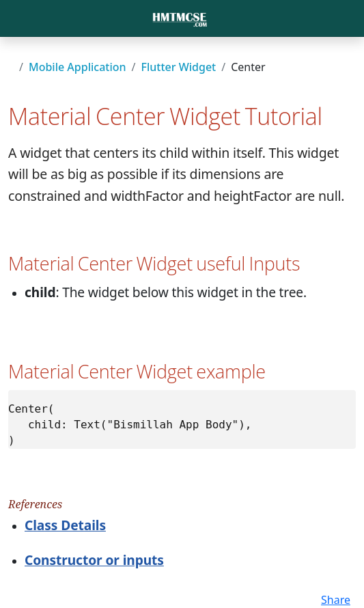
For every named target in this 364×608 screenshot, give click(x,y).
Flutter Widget (179, 67)
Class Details (65, 525)
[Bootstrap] (180, 18)
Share (336, 600)
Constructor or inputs (94, 560)
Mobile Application (78, 67)
